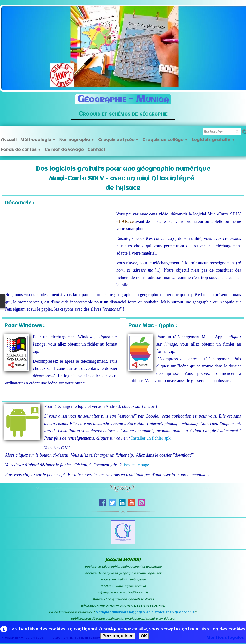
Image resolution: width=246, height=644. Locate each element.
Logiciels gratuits (213, 140)
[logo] (123, 104)
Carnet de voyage (64, 150)
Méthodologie (38, 140)
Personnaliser (118, 636)
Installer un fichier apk (151, 438)
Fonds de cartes (21, 150)
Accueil (9, 140)
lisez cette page (136, 465)
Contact (96, 150)
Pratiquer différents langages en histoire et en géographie (145, 612)
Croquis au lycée (118, 140)
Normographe (77, 140)
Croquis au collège (165, 140)
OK (144, 636)
